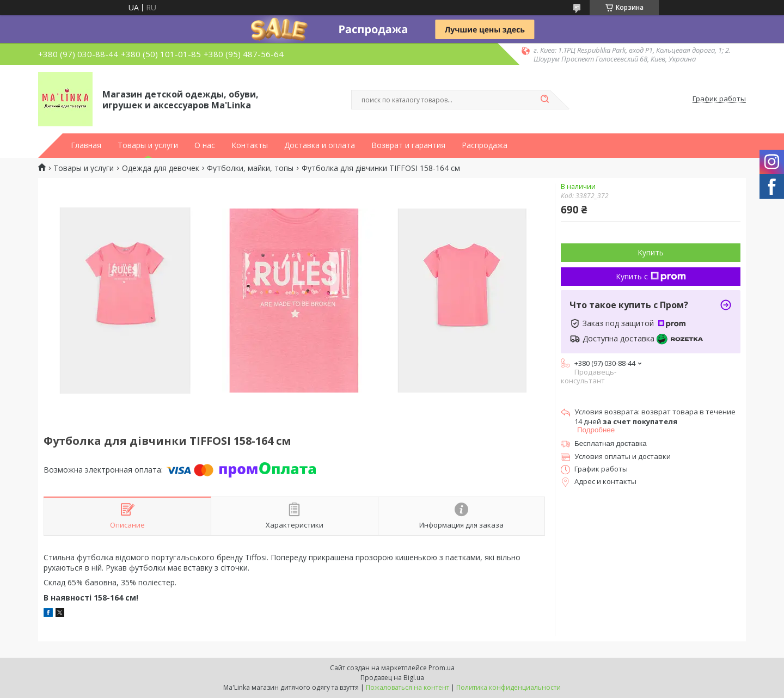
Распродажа (485, 145)
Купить (651, 252)
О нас (205, 145)
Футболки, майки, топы (250, 168)
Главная (86, 145)
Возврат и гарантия (408, 145)
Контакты (250, 145)
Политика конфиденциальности (509, 687)
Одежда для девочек (161, 168)
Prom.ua (442, 668)
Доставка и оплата (320, 145)
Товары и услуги (148, 145)
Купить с (651, 276)
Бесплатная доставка (611, 443)
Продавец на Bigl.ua (392, 678)
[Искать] (544, 100)
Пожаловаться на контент (408, 687)
